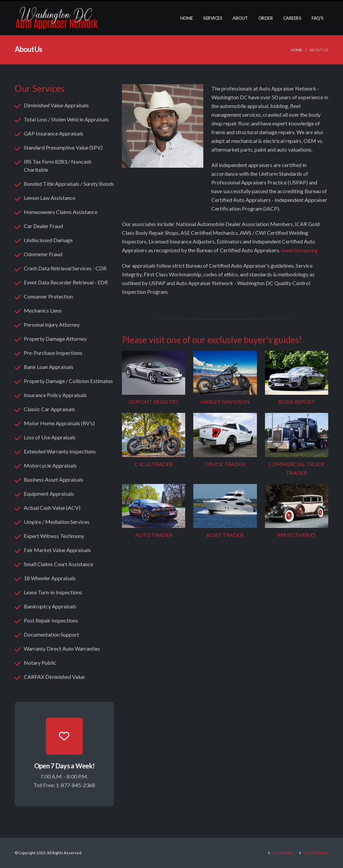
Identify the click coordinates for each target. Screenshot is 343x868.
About (240, 18)
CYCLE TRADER (154, 464)
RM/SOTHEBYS (296, 535)
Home (187, 18)
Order (266, 18)
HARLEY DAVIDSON (225, 402)
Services (213, 18)
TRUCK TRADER (225, 464)
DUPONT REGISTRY (154, 402)
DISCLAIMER (280, 853)
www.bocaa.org (299, 250)
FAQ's (318, 18)
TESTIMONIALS (315, 853)
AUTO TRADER (154, 535)
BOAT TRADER (225, 535)
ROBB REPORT (297, 402)
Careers (292, 18)
